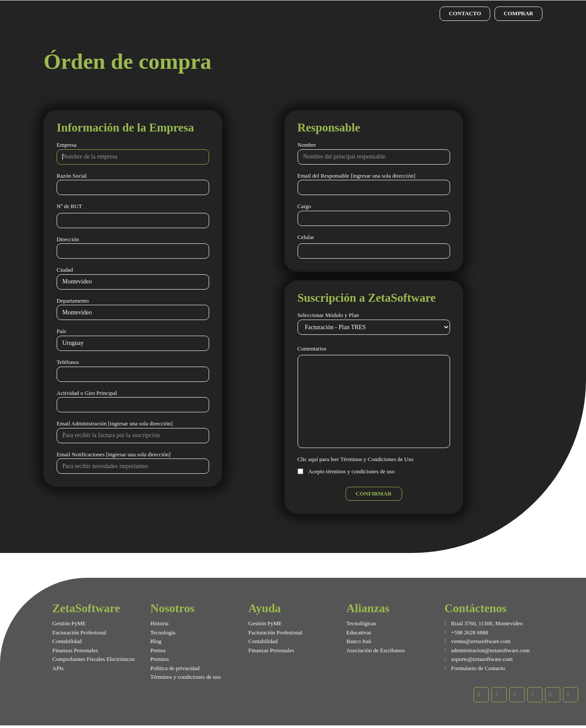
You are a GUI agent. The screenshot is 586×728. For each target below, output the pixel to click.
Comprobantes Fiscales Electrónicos (93, 659)
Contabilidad (67, 641)
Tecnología (163, 632)
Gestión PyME (69, 623)
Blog (156, 641)
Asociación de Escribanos (376, 650)
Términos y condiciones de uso (186, 677)
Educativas (359, 632)
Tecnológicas (361, 623)
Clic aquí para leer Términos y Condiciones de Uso (356, 459)
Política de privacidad (175, 668)
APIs (58, 668)
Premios (160, 659)
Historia (159, 623)
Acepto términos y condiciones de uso (352, 471)
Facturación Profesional (79, 632)
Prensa (158, 650)
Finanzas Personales (75, 650)
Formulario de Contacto (478, 668)
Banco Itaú (359, 641)
